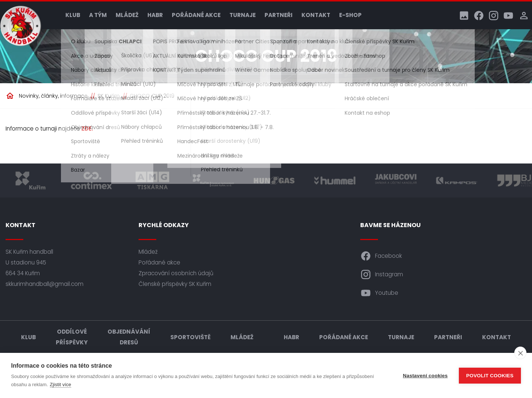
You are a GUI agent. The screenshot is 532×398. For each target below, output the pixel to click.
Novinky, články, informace (53, 96)
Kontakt (316, 15)
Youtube (379, 293)
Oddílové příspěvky (72, 337)
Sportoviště (190, 337)
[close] (520, 353)
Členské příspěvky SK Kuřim (175, 284)
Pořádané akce (196, 15)
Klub (73, 15)
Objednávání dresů (129, 337)
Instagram (382, 274)
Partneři (279, 15)
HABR (155, 15)
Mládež (127, 15)
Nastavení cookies (425, 376)
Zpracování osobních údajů (176, 273)
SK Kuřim (109, 96)
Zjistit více (61, 384)
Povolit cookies (490, 376)
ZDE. (87, 129)
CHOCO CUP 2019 (152, 96)
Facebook (381, 256)
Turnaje (243, 15)
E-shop (350, 15)
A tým (98, 15)
